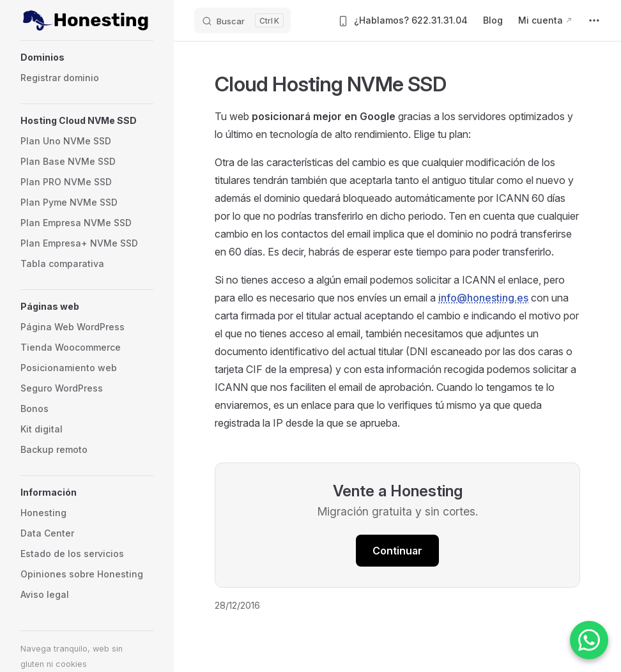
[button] (87, 57)
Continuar (397, 551)
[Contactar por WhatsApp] (589, 640)
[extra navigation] (594, 20)
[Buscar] (242, 20)
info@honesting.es (483, 298)
